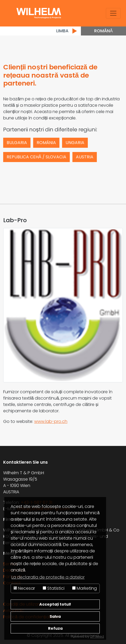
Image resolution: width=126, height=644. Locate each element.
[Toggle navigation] (113, 13)
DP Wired (97, 636)
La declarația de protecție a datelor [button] (48, 577)
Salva (55, 616)
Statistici (54, 588)
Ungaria (75, 143)
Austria (85, 157)
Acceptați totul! (55, 604)
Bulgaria (17, 143)
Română (103, 31)
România (46, 143)
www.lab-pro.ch (51, 421)
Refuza (55, 628)
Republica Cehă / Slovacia (36, 157)
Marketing (84, 588)
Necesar (24, 588)
